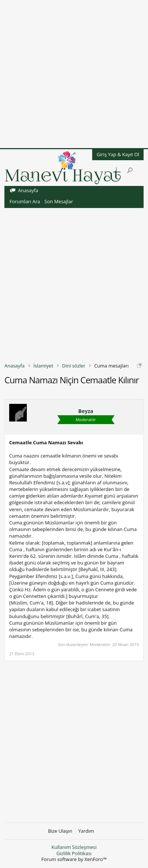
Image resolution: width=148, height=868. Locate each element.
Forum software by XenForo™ (74, 859)
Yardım (86, 831)
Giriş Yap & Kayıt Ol (118, 154)
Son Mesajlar (59, 201)
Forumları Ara (25, 201)
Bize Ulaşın (60, 831)
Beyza (86, 411)
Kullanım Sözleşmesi (74, 847)
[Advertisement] (74, 74)
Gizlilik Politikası (74, 853)
